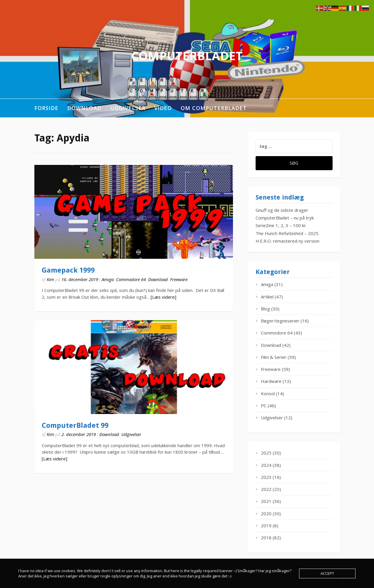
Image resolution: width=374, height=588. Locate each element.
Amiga (108, 279)
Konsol (268, 393)
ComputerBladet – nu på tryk (285, 218)
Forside (46, 108)
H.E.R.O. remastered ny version (287, 241)
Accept (327, 573)
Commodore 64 (131, 279)
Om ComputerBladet (214, 108)
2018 (266, 538)
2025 (266, 453)
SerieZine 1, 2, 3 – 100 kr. (281, 225)
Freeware (179, 279)
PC (264, 405)
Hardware (271, 381)
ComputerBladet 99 (75, 425)
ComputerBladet (187, 56)
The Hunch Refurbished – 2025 (287, 233)
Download (84, 108)
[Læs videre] (163, 297)
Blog (265, 309)
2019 (266, 526)
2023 (266, 477)
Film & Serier (274, 357)
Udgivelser (128, 108)
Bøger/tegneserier (280, 321)
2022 (266, 489)
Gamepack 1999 (68, 270)
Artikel (267, 297)
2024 (266, 465)
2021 (266, 501)
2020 (266, 513)
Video (163, 108)
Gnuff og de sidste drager (282, 210)
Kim (50, 279)
